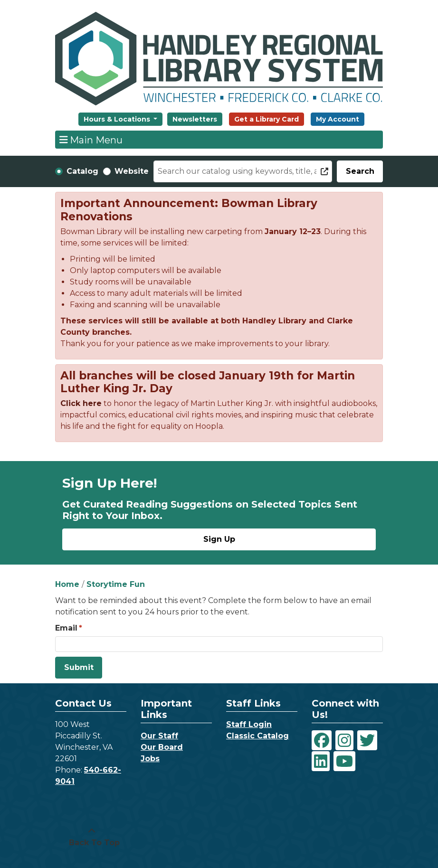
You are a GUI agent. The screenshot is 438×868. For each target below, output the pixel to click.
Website (132, 171)
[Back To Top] (92, 837)
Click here (81, 403)
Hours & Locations (118, 119)
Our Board (162, 747)
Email (66, 628)
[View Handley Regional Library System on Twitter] (367, 740)
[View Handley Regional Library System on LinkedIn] (321, 761)
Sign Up (219, 539)
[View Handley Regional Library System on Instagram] (344, 740)
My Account (338, 119)
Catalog (82, 171)
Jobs (150, 759)
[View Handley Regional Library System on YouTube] (344, 761)
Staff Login (249, 724)
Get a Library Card (267, 119)
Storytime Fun (116, 584)
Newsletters (195, 119)
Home (67, 584)
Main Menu (91, 140)
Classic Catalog (257, 736)
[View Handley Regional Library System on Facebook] (322, 740)
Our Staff (159, 736)
